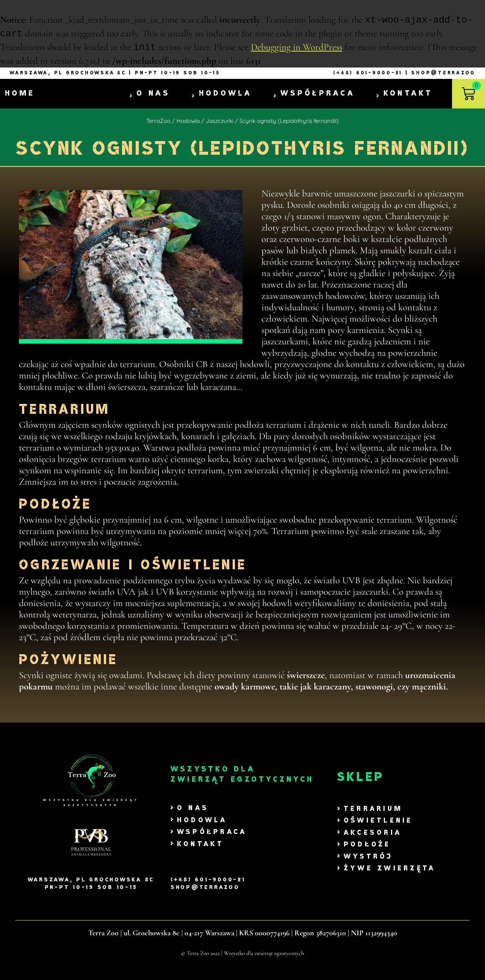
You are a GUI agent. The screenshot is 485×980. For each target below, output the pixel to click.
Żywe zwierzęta (390, 869)
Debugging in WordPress (296, 49)
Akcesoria (373, 834)
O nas (153, 94)
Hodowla (226, 94)
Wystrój (368, 858)
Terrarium (373, 810)
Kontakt (408, 94)
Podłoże (367, 846)
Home (20, 95)
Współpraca (318, 94)
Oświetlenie (378, 822)
